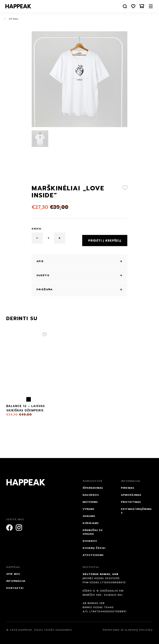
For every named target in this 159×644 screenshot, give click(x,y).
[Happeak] (19, 6)
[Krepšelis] (141, 6)
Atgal (11, 19)
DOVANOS (90, 538)
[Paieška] (123, 6)
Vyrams (89, 507)
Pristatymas (131, 499)
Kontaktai (15, 586)
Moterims (90, 499)
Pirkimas (128, 485)
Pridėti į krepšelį (105, 238)
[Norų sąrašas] (132, 6)
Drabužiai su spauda (93, 530)
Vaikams (89, 514)
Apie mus (13, 571)
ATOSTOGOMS (93, 553)
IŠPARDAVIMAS (93, 485)
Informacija (16, 578)
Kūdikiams (91, 521)
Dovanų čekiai (94, 546)
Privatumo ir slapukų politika (128, 627)
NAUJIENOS (91, 492)
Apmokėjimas (131, 492)
